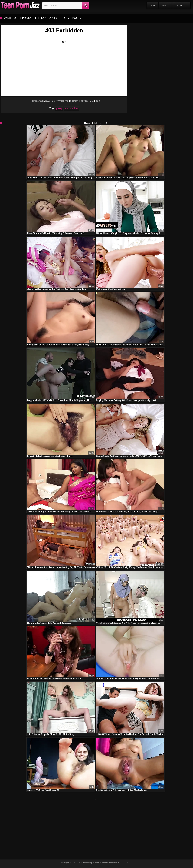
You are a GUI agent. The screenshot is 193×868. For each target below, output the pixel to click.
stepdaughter (72, 108)
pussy (59, 108)
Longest (182, 5)
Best (152, 5)
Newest (166, 5)
